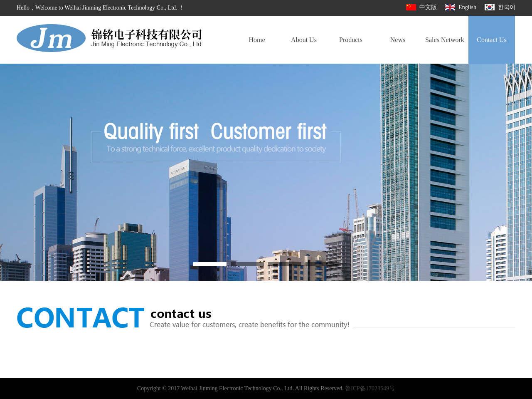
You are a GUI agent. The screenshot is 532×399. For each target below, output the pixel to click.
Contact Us (492, 40)
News (398, 40)
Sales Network (445, 40)
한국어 (500, 7)
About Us (304, 40)
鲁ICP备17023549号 (370, 388)
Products (351, 40)
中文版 (421, 7)
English (461, 7)
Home (257, 40)
